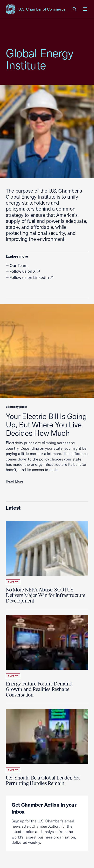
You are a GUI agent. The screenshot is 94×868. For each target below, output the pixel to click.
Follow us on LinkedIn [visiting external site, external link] (30, 278)
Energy (13, 582)
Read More (14, 481)
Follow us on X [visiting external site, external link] (23, 271)
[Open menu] (85, 9)
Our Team (17, 266)
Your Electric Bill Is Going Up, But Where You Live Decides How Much (46, 425)
